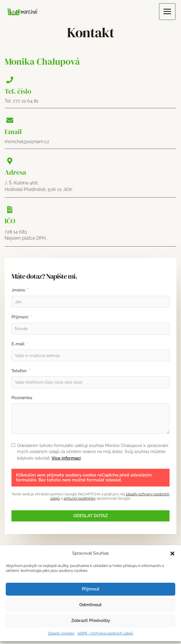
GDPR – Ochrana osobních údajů (105, 633)
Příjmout (91, 589)
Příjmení (20, 317)
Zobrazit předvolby (91, 621)
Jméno (18, 290)
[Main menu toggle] (168, 11)
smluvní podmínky (80, 500)
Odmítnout (91, 605)
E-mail (18, 344)
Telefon (19, 372)
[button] (172, 554)
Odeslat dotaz (91, 518)
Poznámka (22, 399)
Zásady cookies (61, 633)
